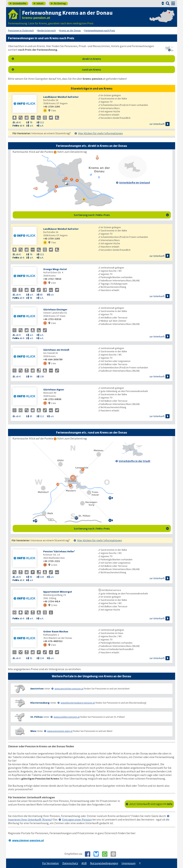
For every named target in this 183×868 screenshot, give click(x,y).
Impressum (128, 863)
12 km (53, 565)
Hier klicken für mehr (100, 133)
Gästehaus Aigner (54, 389)
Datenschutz (70, 863)
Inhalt (39, 3)
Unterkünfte (18, 3)
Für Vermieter (51, 863)
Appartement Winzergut (58, 592)
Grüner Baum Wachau (56, 631)
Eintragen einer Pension (77, 819)
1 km (52, 363)
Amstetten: (37, 689)
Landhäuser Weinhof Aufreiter (61, 97)
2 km (52, 283)
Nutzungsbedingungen (104, 863)
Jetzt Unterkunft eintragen (151, 804)
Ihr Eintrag (58, 3)
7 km (52, 110)
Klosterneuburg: (40, 703)
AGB (84, 863)
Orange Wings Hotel (55, 269)
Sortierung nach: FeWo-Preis (121, 215)
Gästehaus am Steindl (56, 350)
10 (45, 565)
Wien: (34, 731)
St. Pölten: (37, 717)
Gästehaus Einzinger (55, 309)
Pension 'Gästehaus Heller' (59, 551)
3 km (52, 645)
